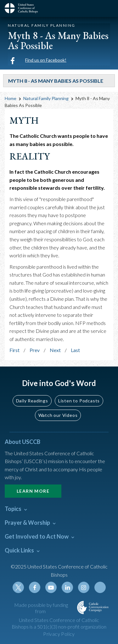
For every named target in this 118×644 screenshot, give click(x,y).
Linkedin (67, 587)
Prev (35, 350)
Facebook (35, 587)
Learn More (33, 491)
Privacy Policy (59, 634)
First (14, 350)
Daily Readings (32, 401)
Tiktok (100, 587)
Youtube (51, 587)
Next (55, 350)
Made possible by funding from (41, 608)
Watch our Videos (58, 415)
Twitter (18, 587)
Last (75, 350)
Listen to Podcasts (79, 401)
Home (11, 98)
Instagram (84, 587)
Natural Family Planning (46, 98)
